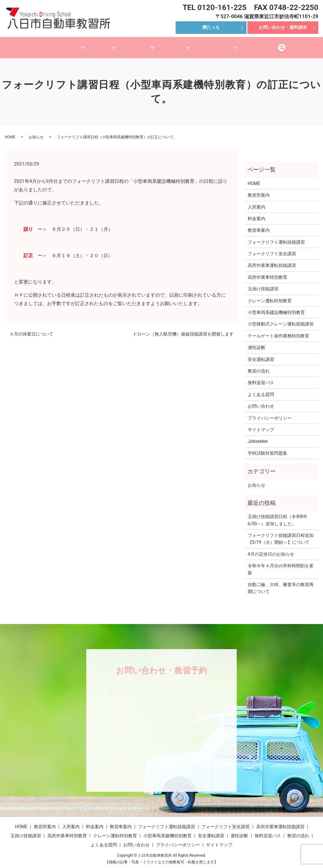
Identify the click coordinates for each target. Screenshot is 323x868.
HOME (27, 44)
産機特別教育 (180, 44)
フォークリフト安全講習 (272, 248)
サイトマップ (261, 424)
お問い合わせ (261, 400)
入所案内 (257, 201)
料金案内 (257, 213)
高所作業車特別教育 (267, 271)
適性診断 (257, 341)
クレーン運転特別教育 (270, 295)
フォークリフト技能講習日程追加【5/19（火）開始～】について (281, 533)
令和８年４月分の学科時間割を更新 (281, 563)
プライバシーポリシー (270, 412)
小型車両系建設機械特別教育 (276, 306)
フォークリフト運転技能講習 (276, 236)
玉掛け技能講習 (263, 283)
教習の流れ (259, 365)
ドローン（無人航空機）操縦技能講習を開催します (183, 328)
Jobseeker (258, 435)
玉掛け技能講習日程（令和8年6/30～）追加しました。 (278, 514)
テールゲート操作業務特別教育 (278, 330)
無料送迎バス (276, 44)
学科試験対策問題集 (267, 447)
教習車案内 (94, 44)
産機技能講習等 (136, 44)
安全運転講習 (261, 353)
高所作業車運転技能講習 (272, 259)
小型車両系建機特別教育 (167, 830)
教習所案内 (57, 44)
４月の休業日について (31, 328)
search (306, 45)
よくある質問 (261, 389)
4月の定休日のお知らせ (271, 548)
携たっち (211, 27)
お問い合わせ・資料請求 (283, 27)
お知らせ (36, 131)
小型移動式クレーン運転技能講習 (281, 318)
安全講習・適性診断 (228, 44)
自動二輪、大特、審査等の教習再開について (281, 582)
